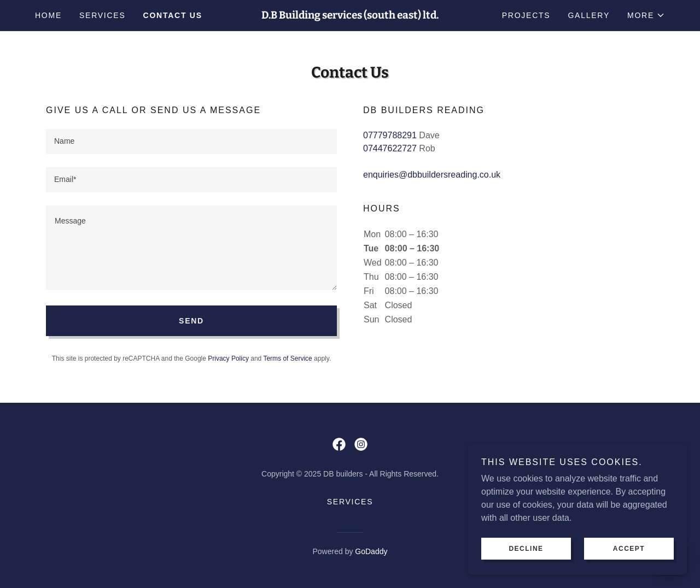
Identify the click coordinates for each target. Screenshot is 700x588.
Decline (526, 549)
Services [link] (103, 15)
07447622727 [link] (390, 148)
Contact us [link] (173, 15)
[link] (350, 16)
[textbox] (191, 142)
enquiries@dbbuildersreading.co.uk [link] (432, 175)
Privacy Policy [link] (228, 358)
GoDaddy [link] (371, 551)
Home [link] (48, 15)
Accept (629, 549)
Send (191, 321)
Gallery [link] (589, 15)
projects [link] (526, 15)
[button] (646, 15)
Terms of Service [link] (287, 358)
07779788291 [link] (390, 135)
